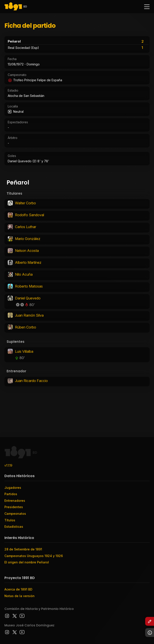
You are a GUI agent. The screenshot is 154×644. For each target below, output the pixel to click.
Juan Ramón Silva (29, 315)
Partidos (11, 494)
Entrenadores (15, 501)
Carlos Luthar (26, 227)
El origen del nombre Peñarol (27, 562)
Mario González (28, 239)
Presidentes (14, 507)
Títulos (10, 520)
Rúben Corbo (26, 327)
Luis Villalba (24, 351)
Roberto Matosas (29, 286)
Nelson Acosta (27, 251)
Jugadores (13, 488)
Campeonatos (15, 514)
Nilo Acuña (24, 274)
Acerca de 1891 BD (18, 589)
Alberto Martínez (28, 262)
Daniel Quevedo (28, 298)
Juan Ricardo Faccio (31, 381)
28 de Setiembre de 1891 (23, 549)
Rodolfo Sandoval (30, 215)
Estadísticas (14, 527)
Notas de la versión (19, 596)
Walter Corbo (25, 203)
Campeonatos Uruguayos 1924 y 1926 (34, 556)
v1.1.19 (8, 465)
